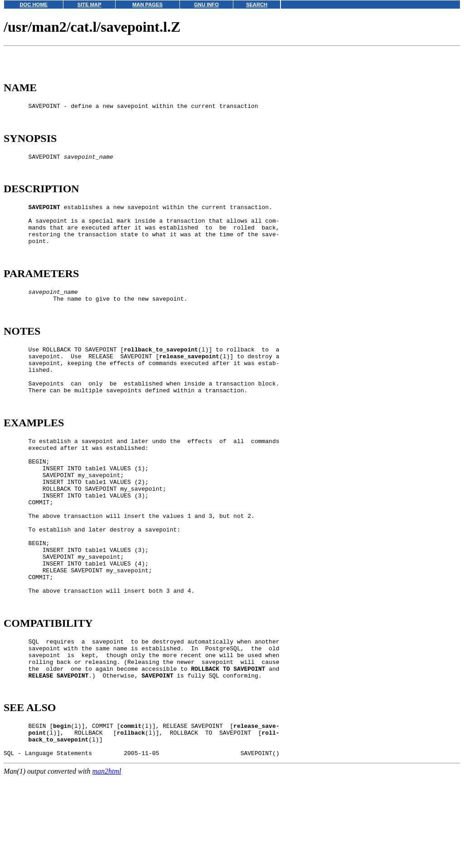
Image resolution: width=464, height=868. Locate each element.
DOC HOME (34, 5)
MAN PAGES (147, 5)
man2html (107, 864)
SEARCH (257, 5)
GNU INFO (206, 5)
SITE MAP (89, 5)
